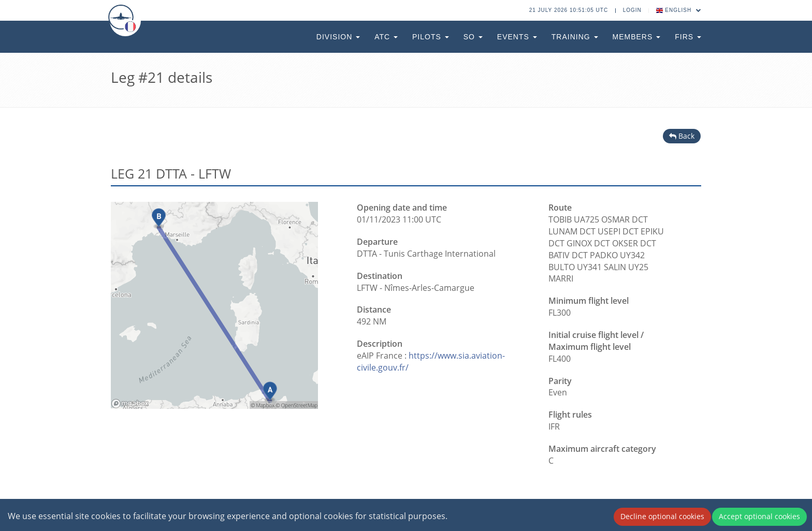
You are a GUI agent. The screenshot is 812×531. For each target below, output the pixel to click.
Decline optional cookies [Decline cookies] (662, 516)
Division (338, 37)
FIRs (688, 37)
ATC (386, 37)
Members (637, 37)
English (679, 10)
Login (632, 10)
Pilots (431, 37)
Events (517, 37)
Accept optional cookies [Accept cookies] (759, 516)
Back (682, 136)
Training (575, 37)
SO (473, 37)
